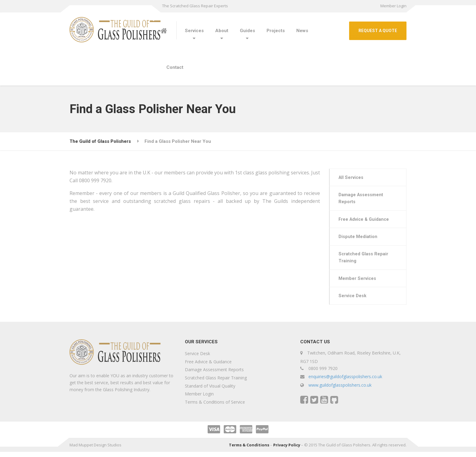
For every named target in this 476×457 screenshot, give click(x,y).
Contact (175, 67)
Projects (276, 31)
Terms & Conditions (249, 450)
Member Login (393, 6)
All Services (352, 178)
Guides (247, 31)
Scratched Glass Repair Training (364, 261)
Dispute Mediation (359, 239)
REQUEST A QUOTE (378, 31)
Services (194, 31)
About (222, 31)
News (302, 31)
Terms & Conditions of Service (215, 407)
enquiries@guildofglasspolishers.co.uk (345, 382)
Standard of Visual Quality (210, 391)
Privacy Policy (287, 450)
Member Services (358, 283)
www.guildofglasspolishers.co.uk (340, 390)
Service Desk (353, 301)
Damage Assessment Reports (362, 200)
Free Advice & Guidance (365, 221)
